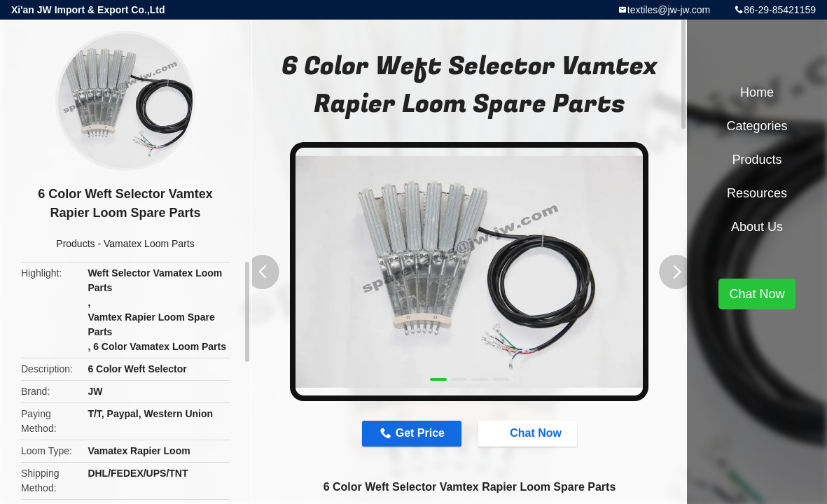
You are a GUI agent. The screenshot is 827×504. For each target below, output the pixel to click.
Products (75, 244)
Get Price (420, 433)
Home (757, 92)
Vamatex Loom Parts (149, 244)
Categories (757, 126)
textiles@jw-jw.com (669, 10)
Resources (757, 193)
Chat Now (529, 433)
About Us (757, 227)
